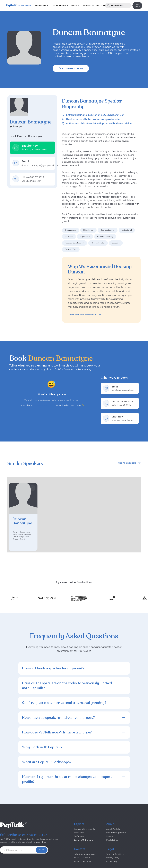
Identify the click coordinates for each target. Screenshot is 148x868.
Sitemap (110, 836)
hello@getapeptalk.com (44, 405)
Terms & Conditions (115, 854)
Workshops (79, 833)
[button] (40, 6)
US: (31, 181)
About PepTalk (113, 829)
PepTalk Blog (112, 840)
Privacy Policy (113, 858)
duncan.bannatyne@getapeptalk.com (40, 165)
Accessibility (112, 861)
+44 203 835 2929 (122, 402)
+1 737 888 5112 (121, 405)
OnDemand (80, 836)
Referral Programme (116, 833)
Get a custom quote (71, 68)
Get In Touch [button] (137, 6)
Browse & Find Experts (84, 829)
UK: (33, 177)
